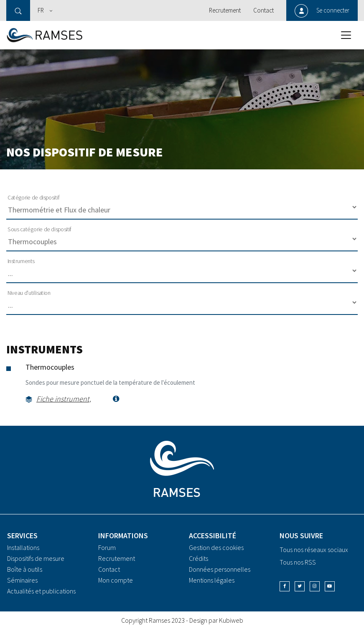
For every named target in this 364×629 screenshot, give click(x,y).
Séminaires (22, 580)
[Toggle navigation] (346, 35)
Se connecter (333, 10)
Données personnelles (220, 569)
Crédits (199, 558)
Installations (23, 547)
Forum (107, 547)
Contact (263, 10)
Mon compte (116, 580)
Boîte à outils (25, 569)
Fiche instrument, (64, 399)
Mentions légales (212, 580)
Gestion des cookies (216, 547)
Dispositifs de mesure (36, 558)
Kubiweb (231, 620)
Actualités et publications (41, 591)
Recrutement (225, 10)
